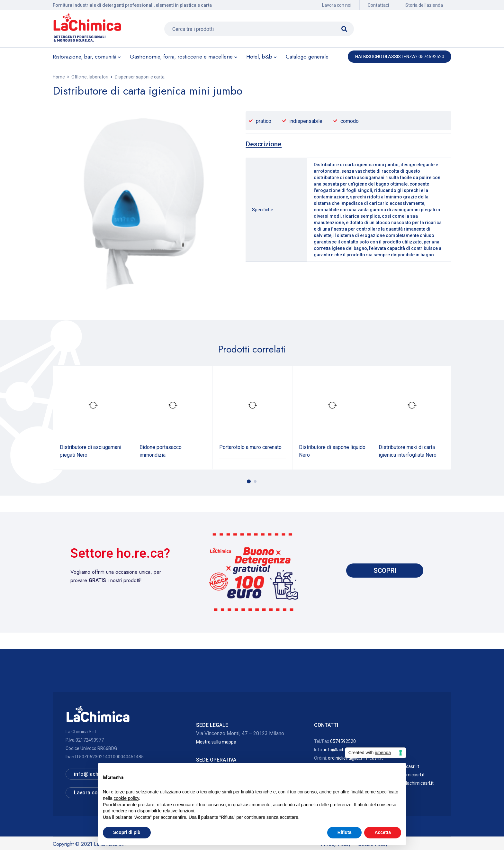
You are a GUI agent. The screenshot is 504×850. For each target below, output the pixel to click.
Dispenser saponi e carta (140, 77)
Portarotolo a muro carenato (250, 447)
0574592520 (343, 741)
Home (59, 77)
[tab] (264, 144)
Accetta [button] (383, 832)
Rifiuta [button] (345, 832)
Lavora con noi (337, 5)
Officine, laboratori (90, 77)
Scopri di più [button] (127, 832)
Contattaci (378, 5)
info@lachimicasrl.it (344, 750)
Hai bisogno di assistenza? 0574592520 (400, 57)
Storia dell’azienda (424, 5)
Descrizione (264, 144)
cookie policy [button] (126, 798)
